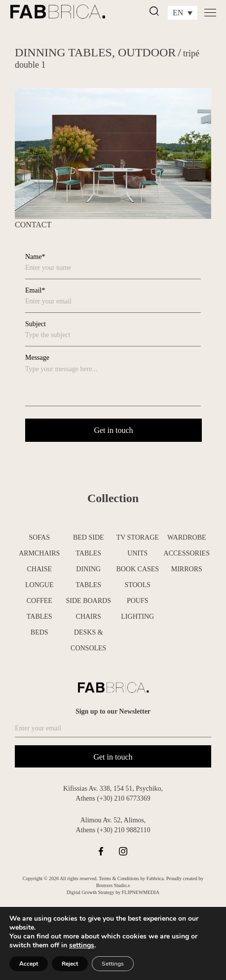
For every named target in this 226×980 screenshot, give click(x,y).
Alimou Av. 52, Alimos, (113, 820)
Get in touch (113, 757)
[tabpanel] (113, 153)
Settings (113, 964)
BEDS (39, 632)
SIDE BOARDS (89, 601)
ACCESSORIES (187, 553)
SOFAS (39, 537)
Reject (70, 964)
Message (37, 358)
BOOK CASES (137, 569)
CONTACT (33, 225)
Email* (35, 290)
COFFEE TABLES (39, 609)
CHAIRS (89, 617)
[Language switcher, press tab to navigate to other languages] (183, 13)
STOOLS (137, 585)
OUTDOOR (147, 52)
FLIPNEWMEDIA (141, 892)
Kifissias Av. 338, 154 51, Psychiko (112, 788)
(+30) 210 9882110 (124, 830)
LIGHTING (137, 617)
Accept (29, 964)
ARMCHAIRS (39, 553)
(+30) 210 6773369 (123, 798)
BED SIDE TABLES (89, 545)
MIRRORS (187, 569)
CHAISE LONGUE (39, 577)
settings (82, 945)
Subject (36, 324)
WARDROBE (187, 537)
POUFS (138, 601)
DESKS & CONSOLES (88, 640)
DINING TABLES (88, 577)
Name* (35, 257)
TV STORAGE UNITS (138, 545)
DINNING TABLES (63, 52)
